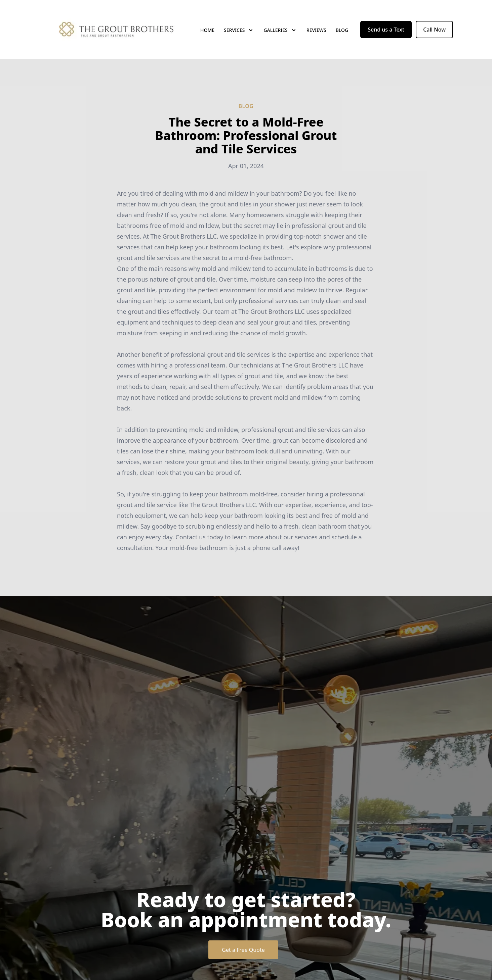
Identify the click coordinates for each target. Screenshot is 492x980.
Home (207, 30)
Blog (342, 30)
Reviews (316, 30)
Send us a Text (386, 30)
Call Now (434, 30)
